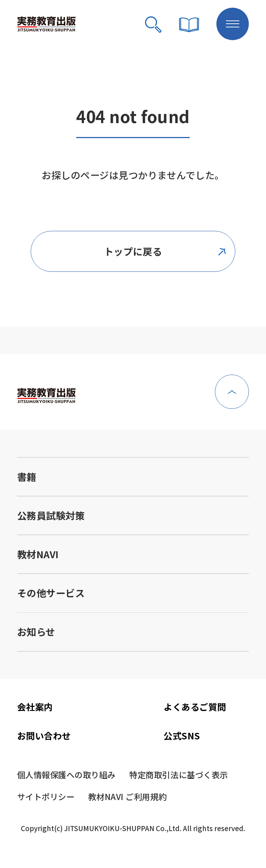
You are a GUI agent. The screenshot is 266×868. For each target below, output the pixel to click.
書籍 (27, 477)
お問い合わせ (44, 736)
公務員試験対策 (51, 515)
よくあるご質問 (195, 707)
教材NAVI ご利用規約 (128, 796)
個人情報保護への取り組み (66, 774)
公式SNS (182, 736)
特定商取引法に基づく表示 (178, 774)
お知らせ (36, 632)
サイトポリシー (46, 796)
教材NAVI (38, 554)
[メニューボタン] (233, 24)
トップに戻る (166, 251)
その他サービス (51, 593)
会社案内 (35, 707)
